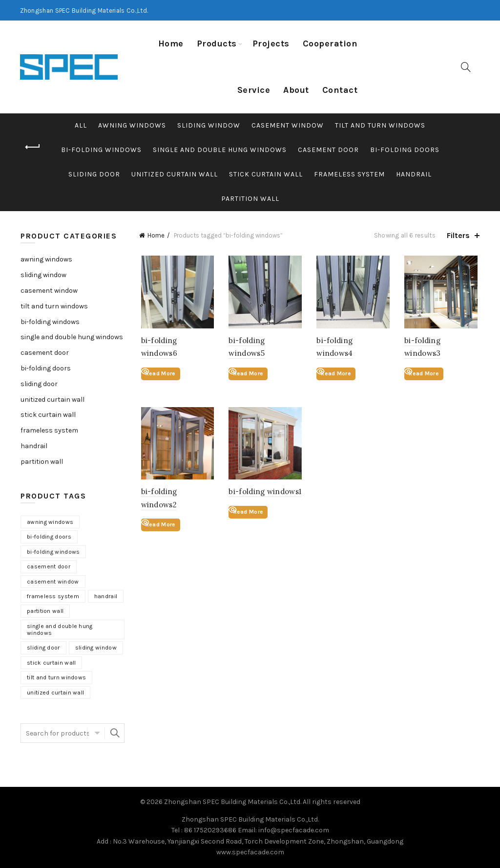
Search (115, 733)
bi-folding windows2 (176, 494)
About (296, 90)
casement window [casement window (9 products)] (53, 582)
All (81, 125)
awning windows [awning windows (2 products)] (50, 522)
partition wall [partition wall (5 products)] (45, 611)
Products (217, 43)
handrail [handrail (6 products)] (106, 596)
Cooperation (330, 43)
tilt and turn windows (380, 125)
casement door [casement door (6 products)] (49, 566)
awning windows (132, 125)
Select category (96, 733)
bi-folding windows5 (265, 341)
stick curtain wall (266, 174)
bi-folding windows (101, 150)
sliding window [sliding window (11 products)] (96, 648)
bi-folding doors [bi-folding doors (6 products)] (49, 537)
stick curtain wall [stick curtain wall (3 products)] (51, 663)
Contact (340, 90)
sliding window (209, 125)
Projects (271, 43)
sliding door (94, 174)
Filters (458, 235)
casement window (288, 125)
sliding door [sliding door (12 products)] (43, 648)
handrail (414, 174)
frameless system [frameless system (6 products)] (53, 596)
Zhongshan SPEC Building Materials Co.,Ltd (232, 802)
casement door (328, 150)
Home (171, 43)
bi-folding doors (405, 150)
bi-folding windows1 (264, 494)
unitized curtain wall (175, 174)
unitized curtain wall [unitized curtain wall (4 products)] (55, 693)
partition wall (250, 199)
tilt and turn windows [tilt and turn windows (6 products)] (56, 677)
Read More (159, 374)
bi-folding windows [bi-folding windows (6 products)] (53, 552)
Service (254, 90)
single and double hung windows (220, 150)
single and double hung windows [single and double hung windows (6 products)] (60, 629)
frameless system (349, 174)
